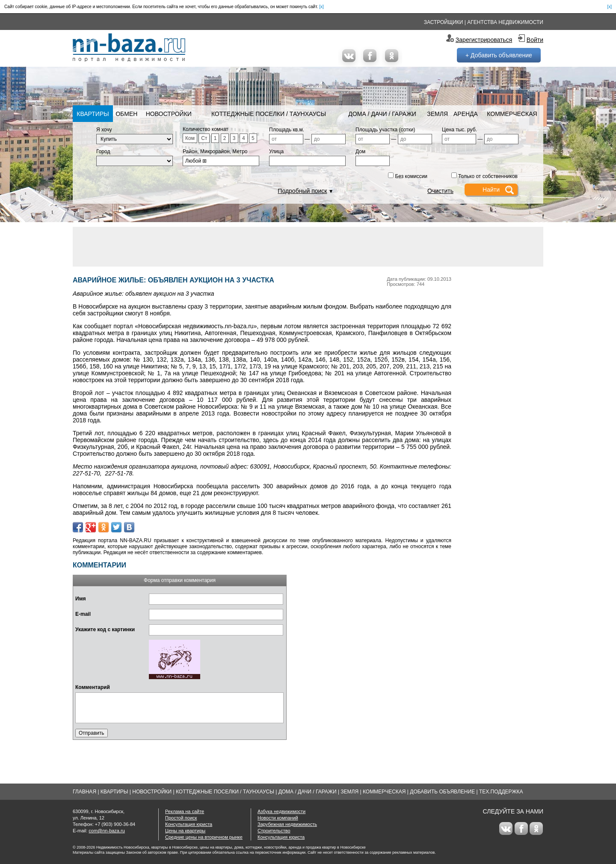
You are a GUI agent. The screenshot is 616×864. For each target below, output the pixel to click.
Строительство (274, 831)
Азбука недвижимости (281, 811)
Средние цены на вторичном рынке (204, 837)
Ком (190, 138)
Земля (437, 114)
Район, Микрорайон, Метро (215, 151)
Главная (84, 792)
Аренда (466, 114)
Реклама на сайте (185, 811)
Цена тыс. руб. (459, 130)
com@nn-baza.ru (107, 831)
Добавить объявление (442, 792)
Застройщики (444, 22)
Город (103, 151)
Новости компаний (278, 818)
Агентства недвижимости (505, 22)
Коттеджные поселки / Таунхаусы (269, 114)
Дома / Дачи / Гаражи (382, 114)
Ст (204, 138)
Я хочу (104, 130)
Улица (276, 151)
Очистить (440, 191)
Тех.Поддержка (501, 792)
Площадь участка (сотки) (385, 130)
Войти (535, 40)
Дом (360, 151)
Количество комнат (206, 129)
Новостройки (169, 114)
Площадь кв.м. (287, 130)
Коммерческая (512, 114)
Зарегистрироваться (484, 40)
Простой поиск (181, 818)
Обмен (126, 114)
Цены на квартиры (185, 831)
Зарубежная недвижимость (287, 824)
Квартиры (93, 114)
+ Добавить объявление (499, 55)
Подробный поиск (302, 191)
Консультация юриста (189, 824)
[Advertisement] (308, 246)
